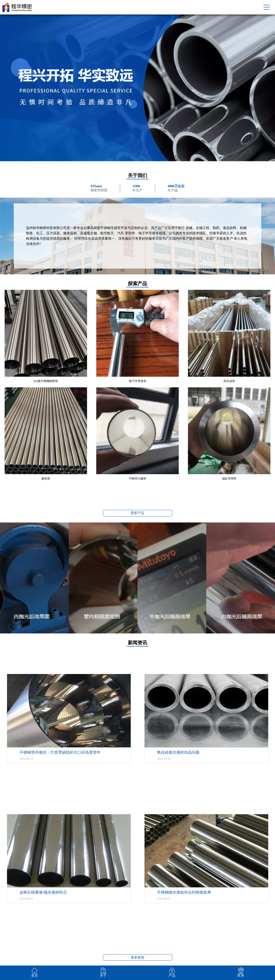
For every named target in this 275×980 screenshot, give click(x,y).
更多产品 (137, 513)
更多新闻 (137, 957)
